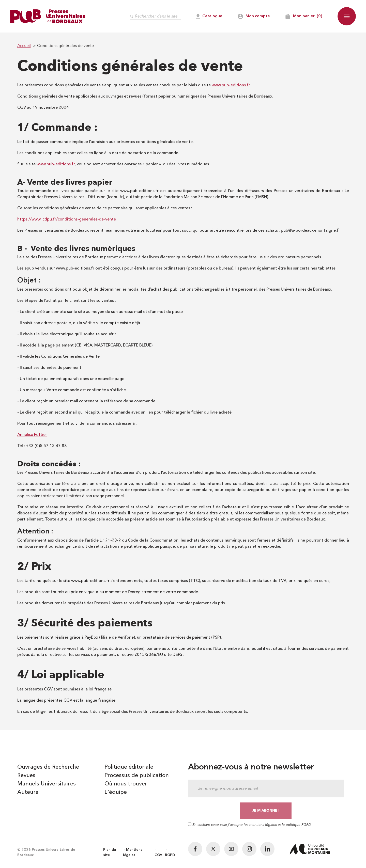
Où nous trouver (126, 784)
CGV (158, 855)
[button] (347, 16)
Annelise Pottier (32, 435)
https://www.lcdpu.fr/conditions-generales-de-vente (67, 219)
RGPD (170, 855)
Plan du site (110, 852)
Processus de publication (137, 776)
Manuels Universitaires (47, 784)
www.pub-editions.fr (231, 85)
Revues (26, 776)
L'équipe (116, 792)
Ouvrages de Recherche (48, 767)
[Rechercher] (155, 16)
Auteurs (28, 792)
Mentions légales (133, 852)
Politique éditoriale (129, 767)
